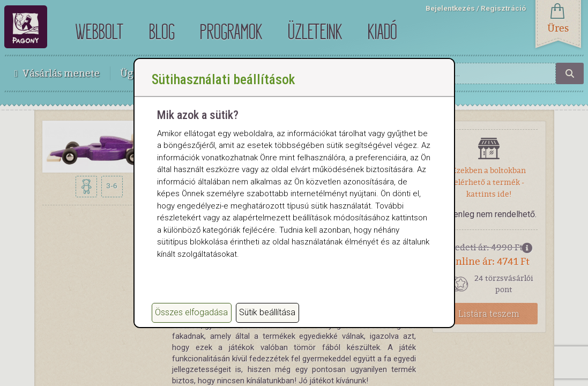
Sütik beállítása (267, 312)
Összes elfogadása (191, 312)
